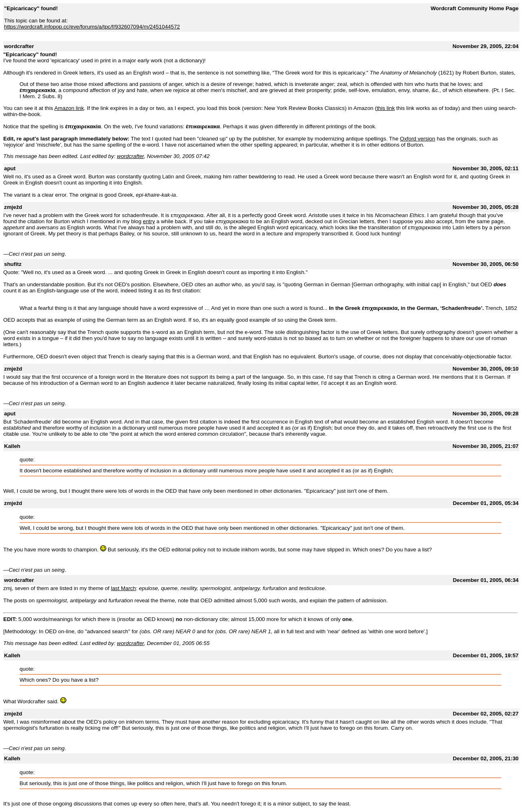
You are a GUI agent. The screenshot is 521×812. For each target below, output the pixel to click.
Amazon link (69, 108)
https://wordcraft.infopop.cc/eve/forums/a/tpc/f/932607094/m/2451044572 (92, 27)
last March (123, 588)
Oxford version (418, 139)
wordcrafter (130, 156)
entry (149, 221)
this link (385, 108)
